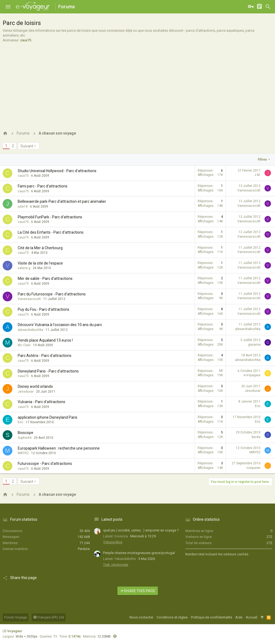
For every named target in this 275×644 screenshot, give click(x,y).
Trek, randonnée (116, 565)
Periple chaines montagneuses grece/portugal (139, 553)
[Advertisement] (137, 83)
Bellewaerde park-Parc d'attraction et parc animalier (62, 201)
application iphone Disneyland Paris (48, 417)
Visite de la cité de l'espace (40, 263)
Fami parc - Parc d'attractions (43, 186)
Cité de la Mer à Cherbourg (40, 248)
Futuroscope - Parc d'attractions (45, 464)
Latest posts (112, 519)
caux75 (26, 40)
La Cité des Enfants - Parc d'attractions (51, 232)
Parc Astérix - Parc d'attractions (45, 356)
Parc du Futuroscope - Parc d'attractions (52, 294)
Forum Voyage (16, 617)
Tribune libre (113, 542)
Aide (239, 617)
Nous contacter (141, 617)
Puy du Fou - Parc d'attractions (44, 309)
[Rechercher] (268, 7)
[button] (8, 7)
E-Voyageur (13, 631)
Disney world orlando (35, 386)
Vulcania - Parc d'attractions (41, 402)
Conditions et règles (172, 617)
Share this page (138, 591)
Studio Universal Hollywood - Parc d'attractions (57, 171)
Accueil (252, 617)
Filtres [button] (262, 160)
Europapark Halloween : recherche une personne (59, 448)
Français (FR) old (49, 617)
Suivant (27, 146)
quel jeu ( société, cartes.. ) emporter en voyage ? (141, 530)
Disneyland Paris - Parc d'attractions (48, 371)
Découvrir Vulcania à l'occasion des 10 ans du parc (60, 325)
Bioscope (26, 433)
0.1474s (75, 636)
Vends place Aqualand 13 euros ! (45, 340)
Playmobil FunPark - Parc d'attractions (50, 217)
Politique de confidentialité (211, 617)
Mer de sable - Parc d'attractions (45, 278)
